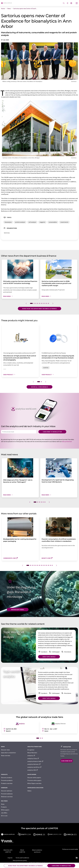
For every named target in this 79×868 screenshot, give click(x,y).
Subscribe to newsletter (52, 432)
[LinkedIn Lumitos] (77, 858)
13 (50, 565)
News (3, 804)
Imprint (10, 858)
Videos (29, 791)
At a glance (31, 750)
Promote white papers (34, 780)
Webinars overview (7, 797)
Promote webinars (7, 794)
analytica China (33, 758)
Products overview (7, 783)
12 (49, 565)
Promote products (7, 780)
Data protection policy (20, 860)
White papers (5, 810)
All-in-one (4, 816)
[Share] (67, 3)
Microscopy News (18, 610)
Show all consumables (40, 387)
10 (49, 303)
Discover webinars (7, 791)
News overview (6, 756)
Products (4, 807)
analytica (31, 756)
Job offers (4, 813)
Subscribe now (67, 761)
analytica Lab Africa (34, 767)
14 (52, 565)
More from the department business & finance (39, 309)
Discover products (7, 778)
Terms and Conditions (22, 858)
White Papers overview (34, 783)
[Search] (64, 3)
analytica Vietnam (34, 764)
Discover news (5, 750)
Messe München (32, 753)
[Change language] (71, 3)
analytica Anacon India (35, 761)
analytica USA (33, 770)
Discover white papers (34, 778)
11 (47, 565)
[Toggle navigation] (77, 3)
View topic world (49, 657)
